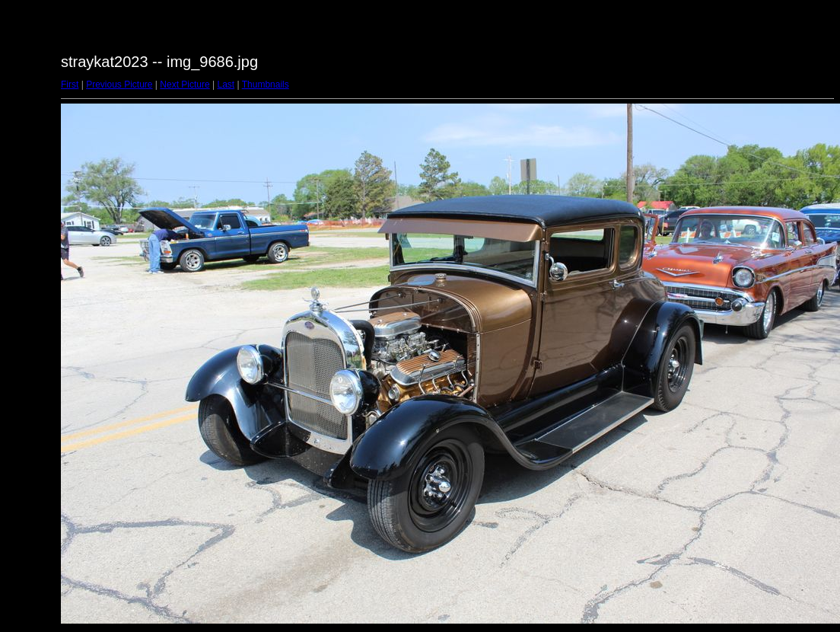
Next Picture (185, 85)
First (70, 85)
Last (226, 85)
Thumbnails (266, 85)
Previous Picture (119, 85)
